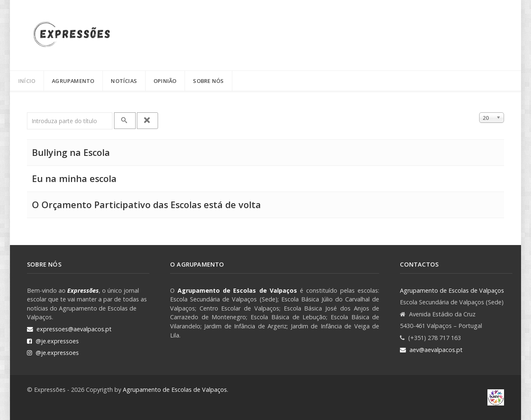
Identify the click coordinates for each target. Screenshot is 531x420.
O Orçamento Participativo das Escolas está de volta (146, 205)
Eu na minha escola (74, 178)
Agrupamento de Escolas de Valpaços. (175, 390)
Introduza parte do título (27, 113)
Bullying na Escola (71, 152)
